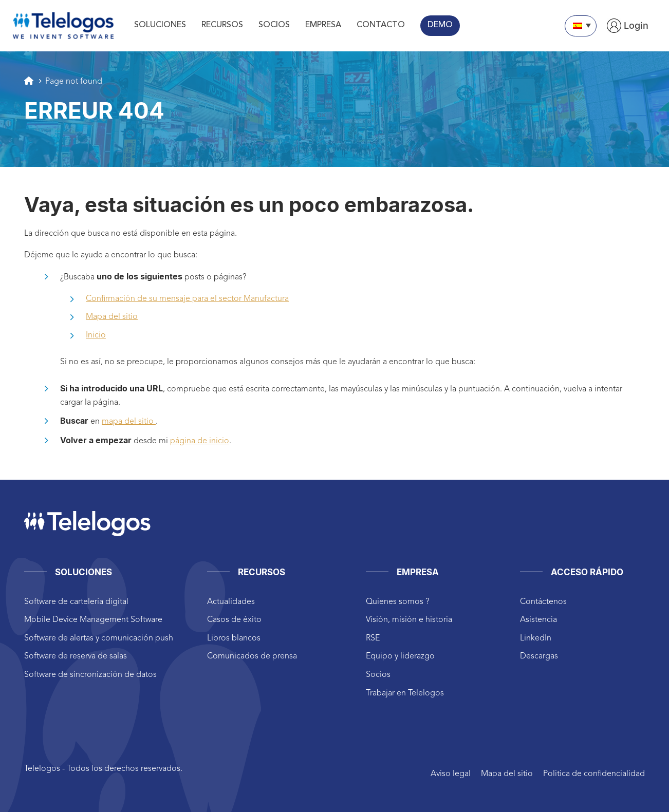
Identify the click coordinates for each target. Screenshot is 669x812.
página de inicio (200, 441)
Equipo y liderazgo (400, 656)
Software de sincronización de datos (90, 675)
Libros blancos (234, 638)
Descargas (539, 656)
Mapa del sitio (112, 317)
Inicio (96, 335)
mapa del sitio (129, 422)
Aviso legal (451, 774)
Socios (378, 675)
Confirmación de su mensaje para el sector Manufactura (187, 299)
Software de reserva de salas (76, 656)
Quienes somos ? (397, 602)
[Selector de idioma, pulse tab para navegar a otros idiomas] (581, 26)
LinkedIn (536, 638)
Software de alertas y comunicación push (99, 638)
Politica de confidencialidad (594, 774)
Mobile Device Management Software (93, 620)
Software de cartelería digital (76, 602)
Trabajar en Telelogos (405, 693)
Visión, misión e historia (409, 620)
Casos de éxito (234, 620)
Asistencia (538, 620)
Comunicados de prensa (252, 656)
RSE (373, 638)
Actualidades (231, 602)
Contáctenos (543, 602)
